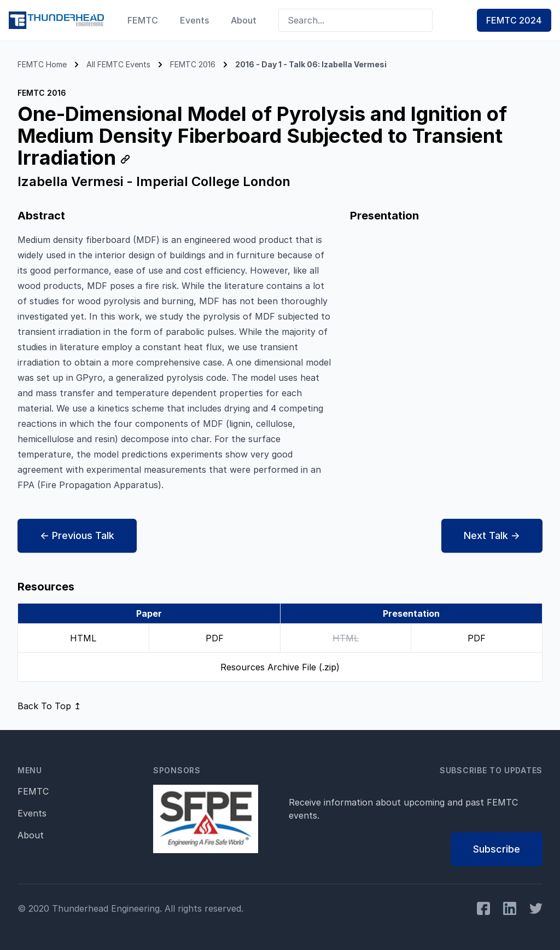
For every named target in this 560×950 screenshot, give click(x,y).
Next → (492, 536)
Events (194, 20)
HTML (83, 638)
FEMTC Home (42, 64)
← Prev (77, 536)
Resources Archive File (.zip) (280, 667)
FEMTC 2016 (193, 64)
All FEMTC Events (118, 64)
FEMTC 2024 (514, 20)
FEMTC (143, 20)
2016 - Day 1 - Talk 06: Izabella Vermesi (311, 64)
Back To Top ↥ (49, 706)
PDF (215, 638)
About (244, 20)
